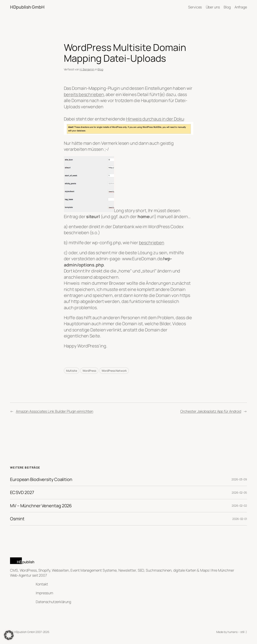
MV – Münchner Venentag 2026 (41, 506)
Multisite (72, 371)
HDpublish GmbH (27, 7)
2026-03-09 (239, 479)
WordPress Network (114, 371)
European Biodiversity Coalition (41, 479)
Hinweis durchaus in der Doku (155, 119)
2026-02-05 (239, 493)
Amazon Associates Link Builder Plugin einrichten (55, 411)
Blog (100, 69)
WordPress (89, 371)
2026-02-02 (239, 506)
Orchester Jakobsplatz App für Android (211, 411)
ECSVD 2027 (22, 492)
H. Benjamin (87, 69)
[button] (9, 635)
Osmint (17, 519)
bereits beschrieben (84, 94)
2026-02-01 (240, 519)
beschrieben (152, 243)
